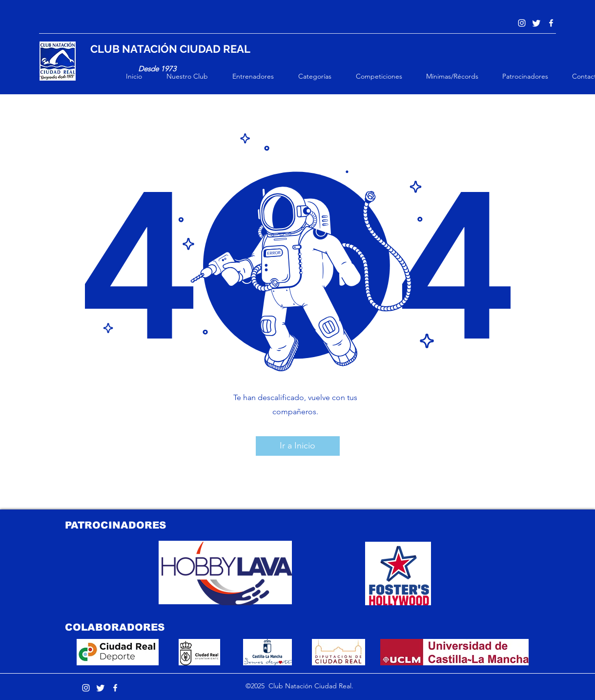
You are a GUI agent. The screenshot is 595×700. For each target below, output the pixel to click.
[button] (195, 76)
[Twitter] (536, 23)
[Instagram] (522, 23)
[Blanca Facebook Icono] (551, 23)
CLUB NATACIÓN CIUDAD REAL (170, 49)
